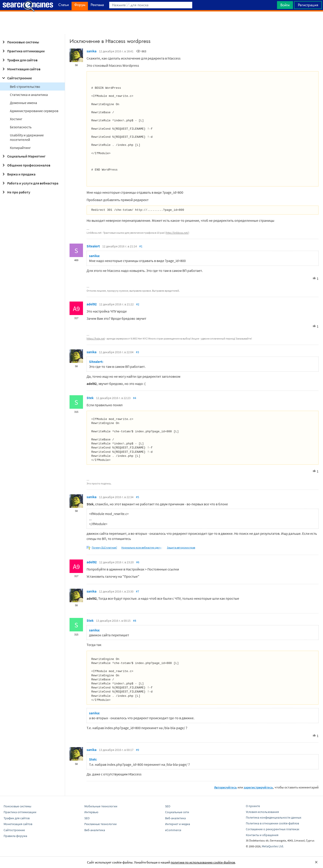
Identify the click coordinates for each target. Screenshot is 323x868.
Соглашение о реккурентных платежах (273, 829)
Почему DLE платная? (104, 547)
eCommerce (173, 830)
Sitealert (93, 246)
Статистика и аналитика (29, 95)
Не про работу (16, 192)
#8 (135, 621)
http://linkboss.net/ (177, 233)
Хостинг (16, 119)
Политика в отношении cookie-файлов (272, 823)
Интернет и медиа (178, 824)
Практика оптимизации (23, 51)
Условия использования (262, 812)
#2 (138, 304)
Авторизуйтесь (226, 787)
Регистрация (308, 5)
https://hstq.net (96, 339)
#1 (141, 246)
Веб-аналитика (95, 830)
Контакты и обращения (262, 835)
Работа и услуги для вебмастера (30, 183)
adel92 (92, 304)
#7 (137, 591)
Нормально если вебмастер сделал (142, 547)
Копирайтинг (20, 148)
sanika (92, 51)
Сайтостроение (16, 78)
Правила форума (15, 836)
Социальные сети (177, 812)
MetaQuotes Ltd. (273, 846)
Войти (285, 5)
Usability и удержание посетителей (27, 137)
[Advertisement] (161, 23)
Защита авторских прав (181, 547)
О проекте (253, 806)
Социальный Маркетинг (23, 156)
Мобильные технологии (101, 806)
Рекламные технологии (100, 824)
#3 (137, 352)
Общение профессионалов (26, 165)
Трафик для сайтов (19, 60)
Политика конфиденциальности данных (274, 817)
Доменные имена (23, 103)
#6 (138, 562)
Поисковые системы (20, 42)
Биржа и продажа (18, 174)
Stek (90, 398)
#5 (137, 497)
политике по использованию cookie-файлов (203, 862)
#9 (137, 750)
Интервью (91, 812)
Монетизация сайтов (21, 69)
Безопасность (21, 127)
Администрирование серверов (34, 111)
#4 (135, 398)
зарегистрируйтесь (258, 787)
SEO (87, 818)
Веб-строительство (25, 87)
